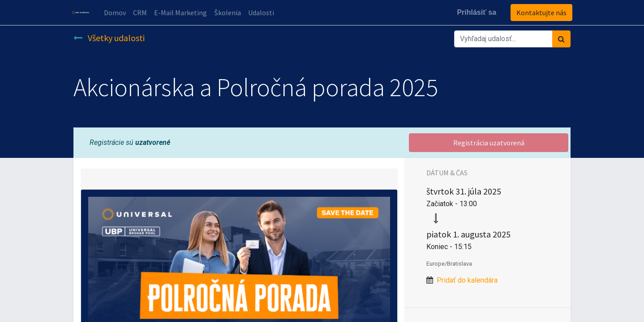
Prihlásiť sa (475, 12)
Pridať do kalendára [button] (467, 280)
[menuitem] (117, 13)
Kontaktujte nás (540, 13)
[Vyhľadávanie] (561, 39)
